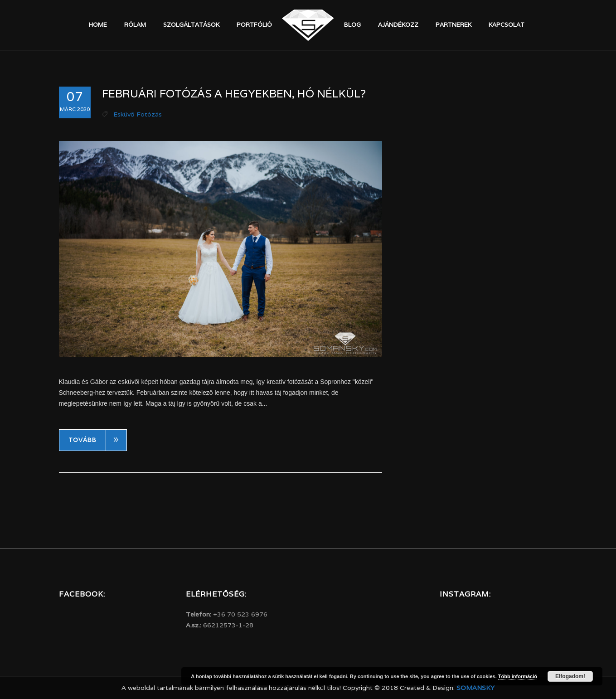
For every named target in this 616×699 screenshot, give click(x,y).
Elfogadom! (570, 676)
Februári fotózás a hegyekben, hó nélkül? (234, 94)
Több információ (518, 676)
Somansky (475, 688)
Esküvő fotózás (138, 114)
